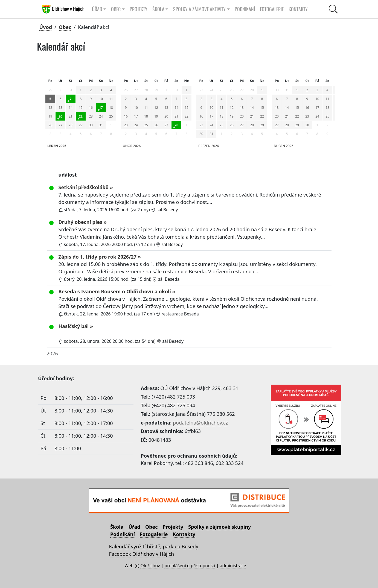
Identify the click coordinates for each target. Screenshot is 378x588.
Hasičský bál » (76, 326)
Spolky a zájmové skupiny (219, 527)
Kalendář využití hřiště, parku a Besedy (154, 546)
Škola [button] (158, 9)
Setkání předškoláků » (86, 187)
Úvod (46, 27)
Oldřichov (150, 566)
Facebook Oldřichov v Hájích (142, 554)
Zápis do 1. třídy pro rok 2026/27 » (100, 257)
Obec (65, 27)
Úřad (134, 527)
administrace (233, 566)
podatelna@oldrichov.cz (200, 423)
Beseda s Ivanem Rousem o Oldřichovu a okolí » (117, 291)
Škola (117, 527)
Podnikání (245, 9)
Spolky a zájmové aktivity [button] (199, 9)
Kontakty (298, 9)
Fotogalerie (272, 9)
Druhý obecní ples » (83, 222)
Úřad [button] (97, 9)
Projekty (139, 9)
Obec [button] (116, 9)
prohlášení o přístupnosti (190, 566)
